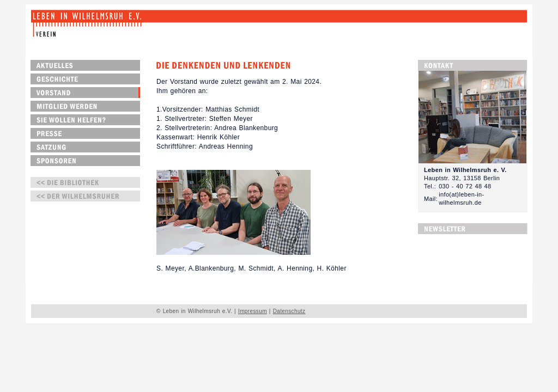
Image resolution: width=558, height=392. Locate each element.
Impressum (253, 311)
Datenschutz (289, 311)
